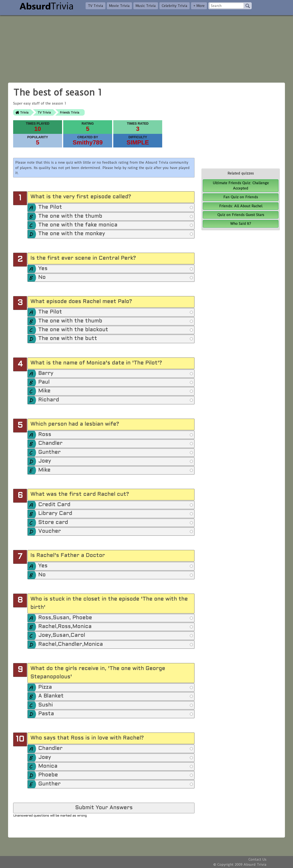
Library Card (116, 514)
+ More (199, 6)
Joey (116, 461)
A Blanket (116, 696)
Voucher (116, 532)
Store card (116, 523)
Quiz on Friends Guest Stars (241, 215)
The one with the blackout (116, 330)
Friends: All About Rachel (241, 206)
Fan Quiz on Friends (241, 197)
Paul (116, 382)
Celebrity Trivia (175, 6)
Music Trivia (146, 6)
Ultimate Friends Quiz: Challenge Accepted (241, 186)
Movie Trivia (119, 6)
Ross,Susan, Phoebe (116, 618)
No (116, 278)
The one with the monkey (116, 234)
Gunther (116, 453)
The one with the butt (116, 339)
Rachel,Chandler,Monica (116, 645)
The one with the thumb (116, 216)
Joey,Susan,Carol (116, 636)
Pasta (116, 714)
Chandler (116, 444)
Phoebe (116, 775)
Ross (116, 435)
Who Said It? (241, 224)
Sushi (116, 705)
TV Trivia (96, 6)
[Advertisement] (146, 48)
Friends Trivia (70, 113)
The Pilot (116, 207)
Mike (116, 391)
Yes (116, 269)
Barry (116, 374)
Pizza (116, 688)
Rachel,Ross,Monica (116, 627)
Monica (116, 766)
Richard (116, 400)
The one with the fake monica (116, 225)
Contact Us (257, 859)
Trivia (24, 113)
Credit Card (116, 505)
